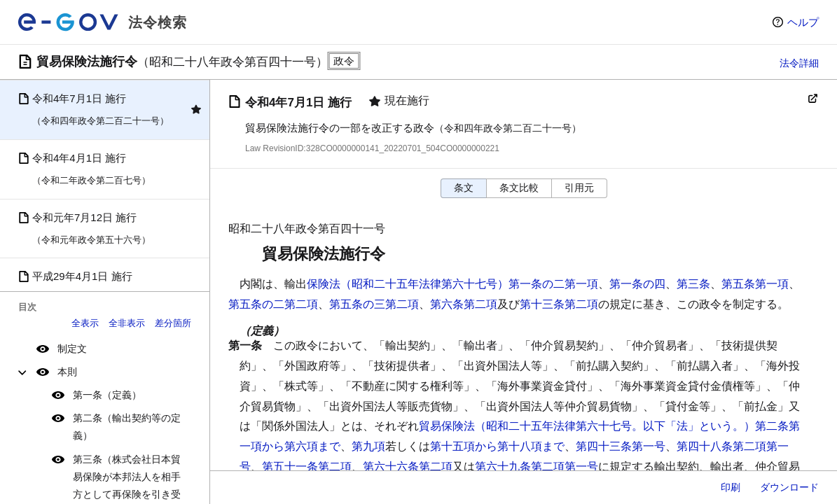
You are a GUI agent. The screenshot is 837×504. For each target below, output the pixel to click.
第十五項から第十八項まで (497, 446)
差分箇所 (173, 323)
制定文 (72, 349)
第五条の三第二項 (374, 304)
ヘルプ (803, 22)
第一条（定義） (107, 395)
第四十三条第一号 (621, 446)
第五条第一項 (755, 284)
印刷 (731, 487)
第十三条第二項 (559, 304)
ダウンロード (789, 487)
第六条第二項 (464, 304)
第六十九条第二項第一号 (537, 467)
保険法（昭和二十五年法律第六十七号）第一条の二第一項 (452, 284)
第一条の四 (637, 284)
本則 (67, 372)
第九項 (368, 446)
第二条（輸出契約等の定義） (127, 427)
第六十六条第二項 (408, 467)
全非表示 (127, 323)
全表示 (85, 323)
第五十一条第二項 (307, 467)
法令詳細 (799, 63)
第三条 (693, 284)
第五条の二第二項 (273, 304)
